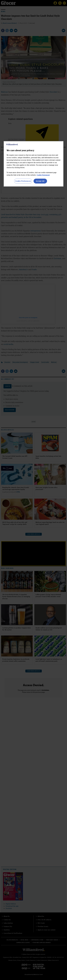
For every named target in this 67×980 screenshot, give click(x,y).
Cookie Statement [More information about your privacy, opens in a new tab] (43, 175)
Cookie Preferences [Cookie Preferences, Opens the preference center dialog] (23, 181)
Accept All (40, 181)
